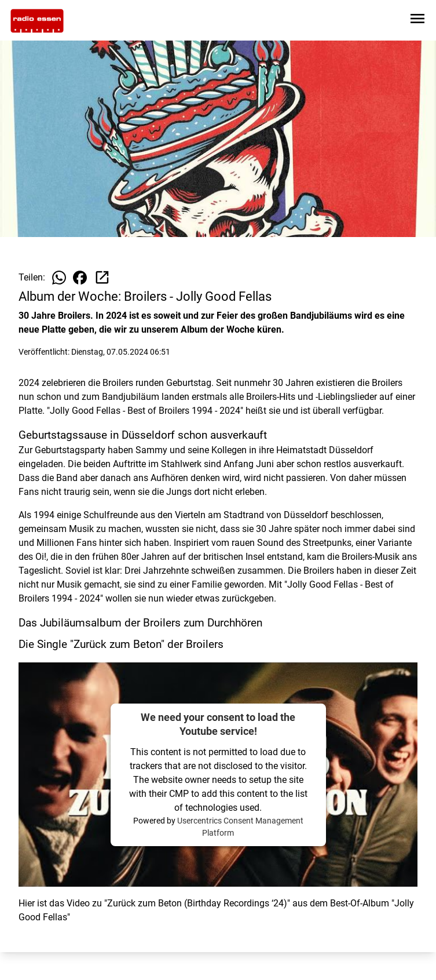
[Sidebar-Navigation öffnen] (417, 21)
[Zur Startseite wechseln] (37, 21)
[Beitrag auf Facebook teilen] (80, 278)
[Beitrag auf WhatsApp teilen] (59, 278)
